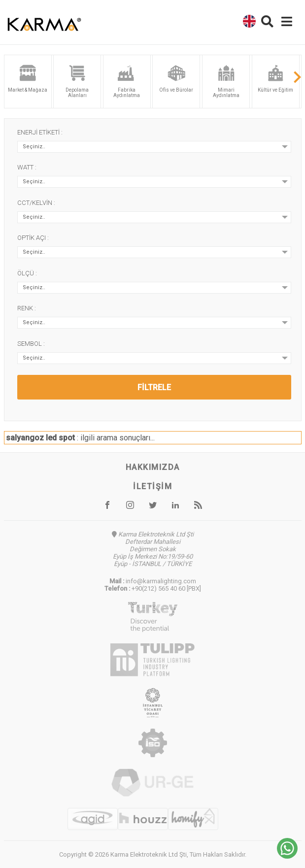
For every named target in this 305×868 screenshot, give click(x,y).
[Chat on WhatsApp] (287, 856)
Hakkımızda (153, 467)
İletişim (152, 486)
